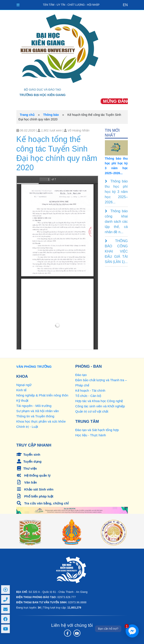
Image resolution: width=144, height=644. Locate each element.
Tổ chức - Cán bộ (88, 396)
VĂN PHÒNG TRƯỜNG (34, 367)
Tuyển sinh (28, 454)
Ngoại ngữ (24, 385)
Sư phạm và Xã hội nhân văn (38, 411)
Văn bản (27, 482)
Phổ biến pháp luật (35, 496)
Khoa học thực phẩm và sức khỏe (41, 421)
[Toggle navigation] (18, 5)
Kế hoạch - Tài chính (90, 390)
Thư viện (27, 468)
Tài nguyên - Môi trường (34, 406)
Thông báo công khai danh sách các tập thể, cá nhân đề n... (116, 222)
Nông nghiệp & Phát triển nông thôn (42, 395)
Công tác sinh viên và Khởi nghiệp (100, 406)
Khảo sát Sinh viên (35, 489)
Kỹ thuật (22, 400)
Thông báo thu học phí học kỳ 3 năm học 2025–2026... (116, 192)
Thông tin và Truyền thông (35, 416)
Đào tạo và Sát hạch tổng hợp (97, 430)
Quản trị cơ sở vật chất (92, 411)
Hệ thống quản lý (34, 475)
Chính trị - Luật (27, 427)
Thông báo (51, 115)
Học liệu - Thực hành (91, 435)
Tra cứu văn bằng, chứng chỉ (43, 503)
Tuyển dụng (29, 461)
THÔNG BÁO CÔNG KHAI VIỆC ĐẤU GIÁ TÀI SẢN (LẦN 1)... (116, 251)
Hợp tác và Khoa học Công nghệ (99, 401)
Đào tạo (81, 375)
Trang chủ (27, 115)
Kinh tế (21, 390)
